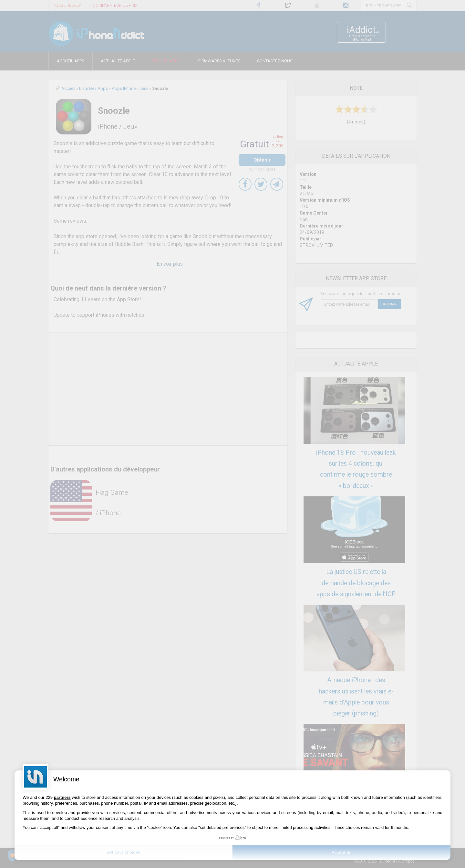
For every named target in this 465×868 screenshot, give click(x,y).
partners (62, 797)
